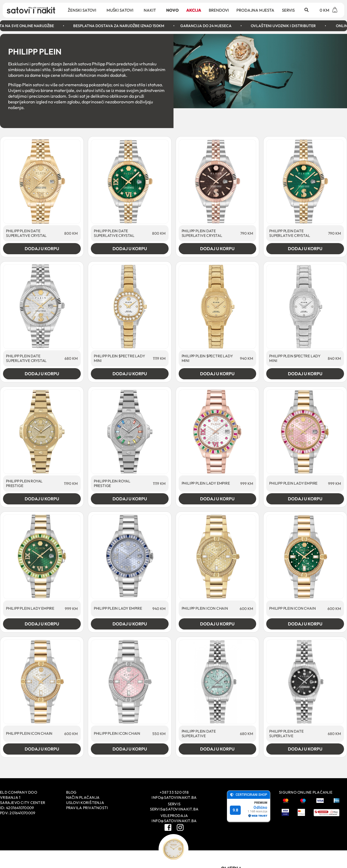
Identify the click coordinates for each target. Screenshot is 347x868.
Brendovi (219, 10)
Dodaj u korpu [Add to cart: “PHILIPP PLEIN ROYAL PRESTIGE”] (42, 499)
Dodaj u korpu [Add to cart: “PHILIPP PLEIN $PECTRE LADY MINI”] (130, 374)
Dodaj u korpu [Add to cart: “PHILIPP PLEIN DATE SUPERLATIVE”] (217, 749)
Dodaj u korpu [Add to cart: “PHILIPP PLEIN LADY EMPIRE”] (217, 499)
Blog (71, 792)
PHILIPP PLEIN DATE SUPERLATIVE (199, 734)
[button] (306, 10)
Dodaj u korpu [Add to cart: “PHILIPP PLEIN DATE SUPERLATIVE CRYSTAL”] (42, 249)
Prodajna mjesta (255, 10)
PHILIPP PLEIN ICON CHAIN (205, 608)
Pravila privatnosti (87, 808)
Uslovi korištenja (85, 803)
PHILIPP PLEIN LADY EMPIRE (206, 483)
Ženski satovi (83, 10)
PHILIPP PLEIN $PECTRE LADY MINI (119, 358)
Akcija (194, 10)
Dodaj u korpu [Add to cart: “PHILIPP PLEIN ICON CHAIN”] (217, 624)
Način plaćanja (83, 797)
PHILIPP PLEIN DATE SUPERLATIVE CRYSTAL (26, 233)
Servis (288, 10)
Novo (172, 10)
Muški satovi (121, 10)
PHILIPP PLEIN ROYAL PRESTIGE (24, 483)
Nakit (151, 10)
